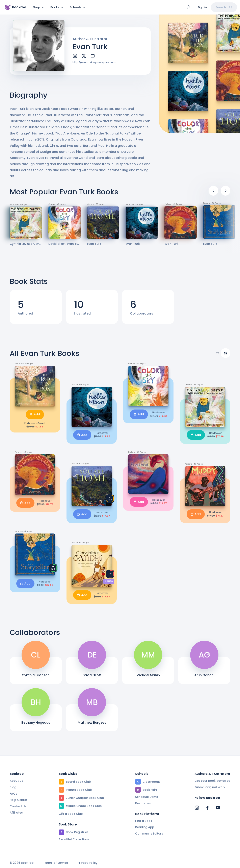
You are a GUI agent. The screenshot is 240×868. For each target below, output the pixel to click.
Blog (13, 787)
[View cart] (189, 7)
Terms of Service (56, 863)
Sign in (202, 7)
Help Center (18, 800)
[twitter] (84, 56)
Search (224, 7)
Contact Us (18, 806)
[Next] (225, 191)
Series (109, 581)
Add (35, 414)
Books (57, 7)
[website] (93, 56)
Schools (77, 7)
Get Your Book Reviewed (212, 781)
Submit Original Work (210, 787)
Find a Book (144, 821)
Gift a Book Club (71, 814)
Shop (38, 7)
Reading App (145, 827)
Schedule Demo (147, 797)
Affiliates (16, 813)
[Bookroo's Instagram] (197, 808)
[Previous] (213, 191)
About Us (16, 781)
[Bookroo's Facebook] (207, 808)
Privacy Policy (87, 863)
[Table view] (217, 353)
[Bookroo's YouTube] (218, 808)
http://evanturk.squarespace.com (94, 62)
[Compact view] (225, 353)
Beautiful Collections (74, 839)
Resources (143, 803)
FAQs (13, 794)
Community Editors (149, 834)
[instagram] (75, 56)
